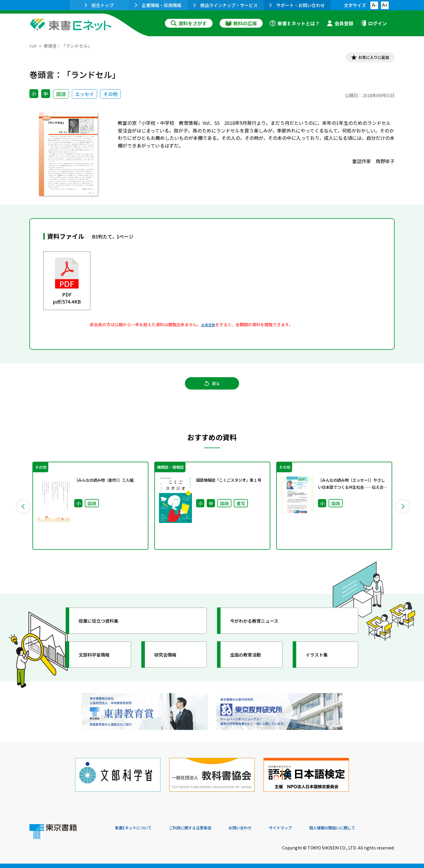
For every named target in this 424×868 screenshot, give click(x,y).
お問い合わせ (261, 828)
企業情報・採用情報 (158, 5)
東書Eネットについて (138, 828)
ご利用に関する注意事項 (203, 828)
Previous (21, 514)
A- (374, 5)
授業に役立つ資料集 (105, 631)
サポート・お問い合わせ (297, 5)
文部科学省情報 (100, 665)
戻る (212, 389)
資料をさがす (189, 23)
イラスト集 (321, 665)
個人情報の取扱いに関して (366, 828)
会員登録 (340, 23)
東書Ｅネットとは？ (295, 23)
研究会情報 (170, 665)
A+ (385, 5)
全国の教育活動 (251, 665)
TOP (34, 46)
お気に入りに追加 (369, 58)
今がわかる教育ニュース (261, 631)
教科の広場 (241, 23)
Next (403, 514)
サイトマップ (307, 828)
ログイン (374, 23)
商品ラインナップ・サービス (226, 5)
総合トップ (99, 5)
